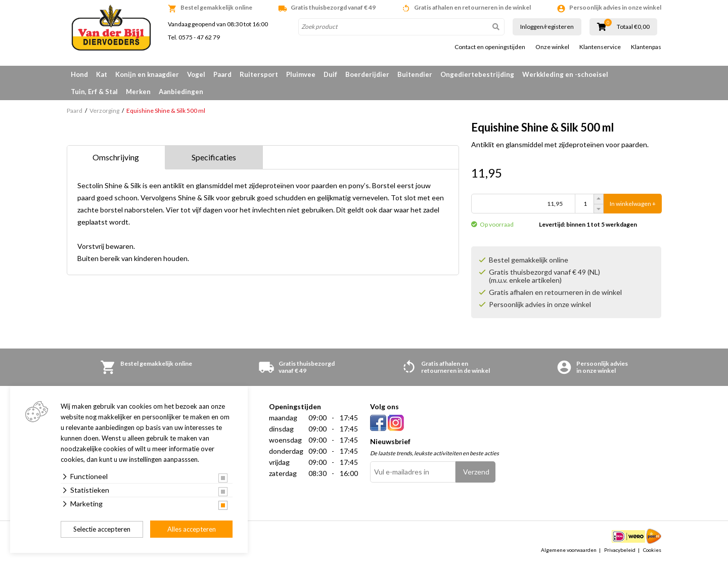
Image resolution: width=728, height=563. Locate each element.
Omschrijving (116, 157)
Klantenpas (646, 47)
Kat (102, 74)
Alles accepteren (192, 529)
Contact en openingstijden (490, 47)
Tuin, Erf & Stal (94, 92)
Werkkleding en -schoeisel (565, 74)
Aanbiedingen (181, 92)
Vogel (196, 74)
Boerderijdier (367, 74)
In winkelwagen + (633, 204)
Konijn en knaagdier (147, 74)
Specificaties (214, 157)
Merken (138, 92)
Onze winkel (552, 47)
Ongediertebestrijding (477, 74)
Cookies (652, 550)
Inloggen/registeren (547, 27)
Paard (222, 74)
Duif (330, 74)
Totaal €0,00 (633, 27)
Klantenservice (600, 47)
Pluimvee (301, 74)
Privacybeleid (620, 550)
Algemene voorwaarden (569, 550)
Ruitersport (259, 74)
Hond (79, 74)
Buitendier (415, 74)
